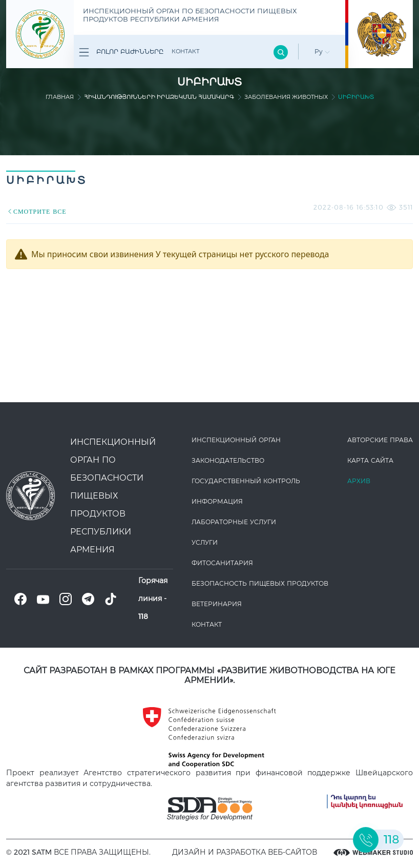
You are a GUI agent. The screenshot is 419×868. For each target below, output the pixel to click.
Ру (322, 51)
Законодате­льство (228, 460)
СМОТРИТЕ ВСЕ (36, 211)
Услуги (205, 542)
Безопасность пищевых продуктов (260, 583)
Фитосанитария (222, 563)
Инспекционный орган (236, 440)
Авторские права (380, 440)
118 (143, 616)
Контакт (185, 51)
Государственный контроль (246, 481)
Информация (217, 501)
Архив (359, 481)
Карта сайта (370, 460)
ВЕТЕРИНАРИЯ (217, 604)
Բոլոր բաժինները (121, 52)
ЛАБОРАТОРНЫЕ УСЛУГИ (234, 522)
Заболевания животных (286, 97)
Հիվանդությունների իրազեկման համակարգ (159, 97)
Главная (60, 97)
